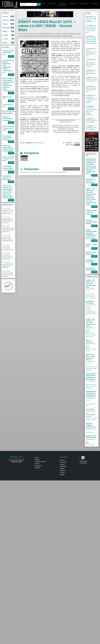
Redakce (37, 468)
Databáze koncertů (63, 4)
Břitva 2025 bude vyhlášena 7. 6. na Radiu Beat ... (91, 19)
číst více (11, 56)
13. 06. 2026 (6, 253)
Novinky (52, 3)
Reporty (62, 464)
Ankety (62, 468)
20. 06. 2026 (6, 271)
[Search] (30, 4)
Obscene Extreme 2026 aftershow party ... (91, 89)
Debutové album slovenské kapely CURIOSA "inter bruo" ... (91, 29)
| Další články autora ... (39, 143)
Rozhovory (63, 462)
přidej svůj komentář (71, 169)
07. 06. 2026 (6, 217)
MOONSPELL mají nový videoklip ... (91, 128)
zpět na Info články (25, 19)
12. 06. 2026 (6, 246)
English (62, 475)
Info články (63, 466)
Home (43, 3)
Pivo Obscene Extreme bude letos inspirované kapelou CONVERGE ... (92, 111)
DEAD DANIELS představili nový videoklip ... (91, 63)
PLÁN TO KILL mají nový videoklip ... (91, 120)
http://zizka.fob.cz (66, 122)
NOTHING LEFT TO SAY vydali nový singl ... (91, 52)
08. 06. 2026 (6, 226)
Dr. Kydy (62, 473)
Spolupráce (84, 3)
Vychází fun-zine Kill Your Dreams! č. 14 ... (92, 80)
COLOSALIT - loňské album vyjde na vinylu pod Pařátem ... (91, 99)
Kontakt (73, 3)
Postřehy (63, 470)
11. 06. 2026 (6, 235)
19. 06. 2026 (6, 262)
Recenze (62, 460)
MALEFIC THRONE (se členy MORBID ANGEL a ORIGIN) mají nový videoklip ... (91, 41)
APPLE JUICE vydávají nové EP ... (91, 72)
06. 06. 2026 (6, 208)
